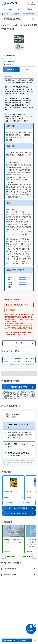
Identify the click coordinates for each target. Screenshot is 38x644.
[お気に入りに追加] (33, 19)
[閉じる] (34, 625)
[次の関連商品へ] (34, 503)
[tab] (11, 69)
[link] (8, 360)
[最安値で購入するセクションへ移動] (9, 640)
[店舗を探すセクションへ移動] (25, 640)
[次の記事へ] (34, 557)
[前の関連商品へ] (4, 503)
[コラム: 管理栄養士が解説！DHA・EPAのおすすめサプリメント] (13, 539)
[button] (19, 126)
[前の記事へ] (4, 557)
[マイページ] (33, 3)
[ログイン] (27, 3)
